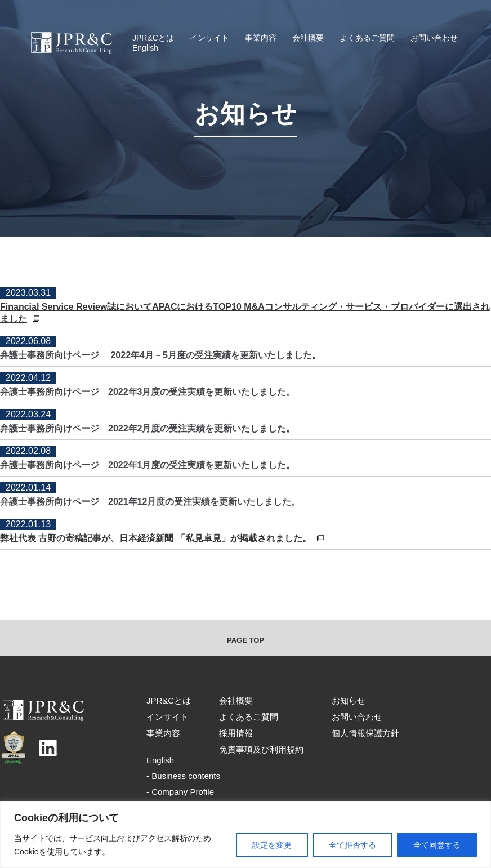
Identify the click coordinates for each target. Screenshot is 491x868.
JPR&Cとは (153, 38)
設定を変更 (272, 845)
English (145, 48)
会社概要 (308, 38)
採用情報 (236, 733)
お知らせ (349, 700)
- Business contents (183, 776)
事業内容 (261, 38)
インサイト (209, 38)
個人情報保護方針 (365, 733)
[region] (245, 834)
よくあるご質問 (367, 38)
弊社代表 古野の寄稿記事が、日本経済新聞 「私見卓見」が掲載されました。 (162, 538)
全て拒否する (352, 845)
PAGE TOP (245, 640)
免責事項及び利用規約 (261, 749)
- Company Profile (180, 792)
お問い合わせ (434, 38)
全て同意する (437, 845)
